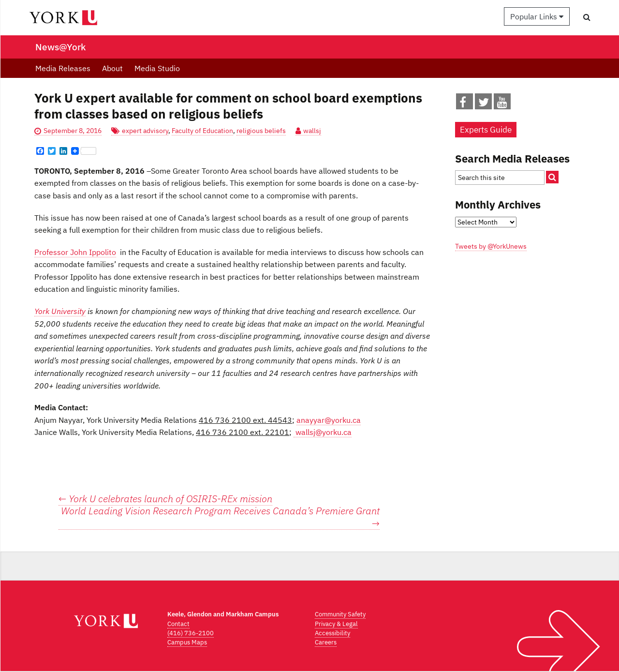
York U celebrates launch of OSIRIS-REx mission (165, 499)
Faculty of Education (202, 131)
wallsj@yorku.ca (323, 432)
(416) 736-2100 (191, 633)
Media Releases (63, 68)
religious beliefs (261, 131)
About (112, 68)
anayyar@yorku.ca (329, 420)
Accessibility (332, 633)
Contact (178, 624)
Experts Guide (486, 130)
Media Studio (157, 68)
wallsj (312, 131)
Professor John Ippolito (75, 252)
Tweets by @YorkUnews (491, 246)
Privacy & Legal (336, 624)
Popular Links (537, 16)
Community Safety (340, 614)
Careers (326, 642)
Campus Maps (187, 642)
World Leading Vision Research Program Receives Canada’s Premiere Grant (220, 517)
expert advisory (145, 131)
